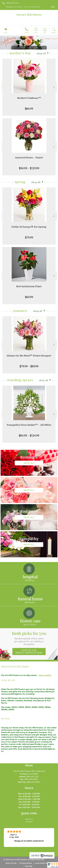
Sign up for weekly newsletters (29, 652)
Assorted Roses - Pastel (29, 158)
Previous (4, 87)
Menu (6, 33)
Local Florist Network (44, 863)
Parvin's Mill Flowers (29, 15)
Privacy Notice (26, 863)
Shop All (41, 54)
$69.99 (29, 297)
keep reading (45, 675)
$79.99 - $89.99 (29, 366)
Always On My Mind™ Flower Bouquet (29, 356)
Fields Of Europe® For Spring (29, 227)
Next (54, 87)
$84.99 (29, 109)
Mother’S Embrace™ (29, 98)
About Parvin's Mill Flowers (15, 666)
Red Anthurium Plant (29, 286)
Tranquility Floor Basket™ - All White (29, 425)
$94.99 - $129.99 (29, 168)
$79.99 (29, 237)
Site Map (29, 866)
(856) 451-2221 (13, 3)
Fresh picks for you (29, 638)
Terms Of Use (11, 863)
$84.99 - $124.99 (29, 435)
